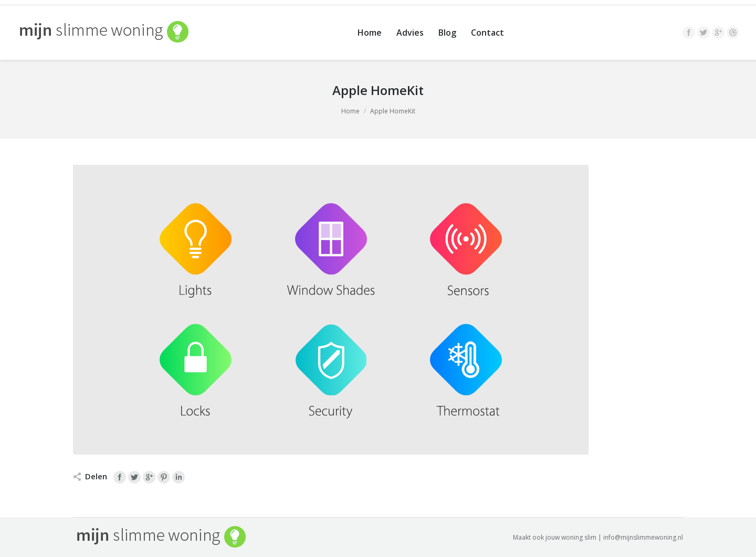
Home (350, 111)
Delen (96, 476)
